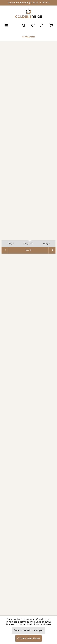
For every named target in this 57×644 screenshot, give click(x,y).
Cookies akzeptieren (28, 638)
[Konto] (42, 25)
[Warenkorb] (51, 25)
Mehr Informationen (39, 625)
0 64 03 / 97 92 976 (40, 3)
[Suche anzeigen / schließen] (24, 25)
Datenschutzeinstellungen (28, 630)
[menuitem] (6, 25)
